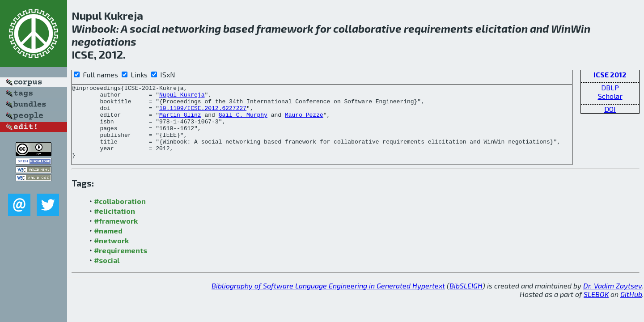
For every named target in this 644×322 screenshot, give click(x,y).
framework (285, 28)
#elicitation (114, 226)
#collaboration (120, 216)
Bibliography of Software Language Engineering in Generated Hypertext (328, 300)
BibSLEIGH (466, 300)
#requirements (121, 265)
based (239, 28)
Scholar (610, 96)
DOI (610, 109)
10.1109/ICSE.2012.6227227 (203, 113)
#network (111, 255)
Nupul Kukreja (182, 97)
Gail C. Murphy (243, 121)
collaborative (367, 28)
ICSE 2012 (610, 74)
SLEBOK (596, 309)
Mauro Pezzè (304, 121)
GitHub (631, 309)
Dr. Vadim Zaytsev (613, 300)
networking (191, 28)
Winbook (94, 28)
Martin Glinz (180, 121)
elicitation (502, 28)
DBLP (610, 87)
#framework (116, 235)
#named (108, 245)
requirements (439, 28)
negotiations (104, 41)
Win (561, 28)
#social (107, 275)
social (145, 28)
